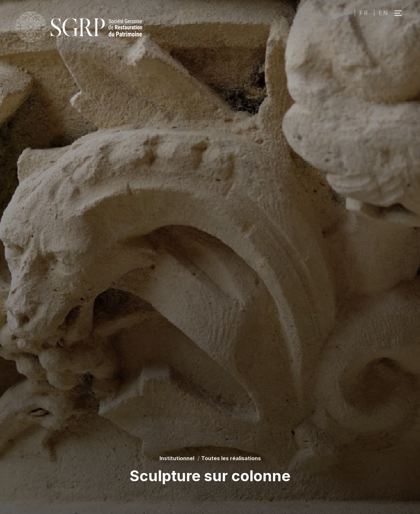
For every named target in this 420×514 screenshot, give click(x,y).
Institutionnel (177, 458)
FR (364, 13)
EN (384, 13)
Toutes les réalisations (231, 458)
